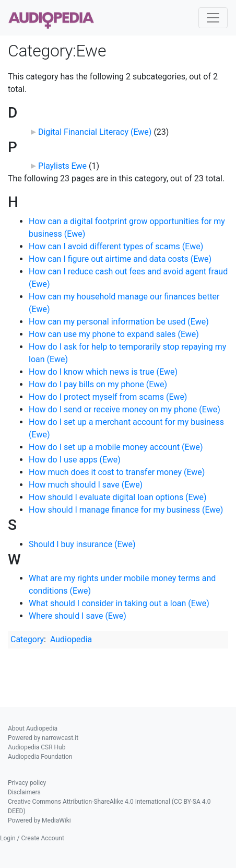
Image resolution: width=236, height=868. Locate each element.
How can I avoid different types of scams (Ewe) (116, 246)
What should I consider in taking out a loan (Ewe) (119, 603)
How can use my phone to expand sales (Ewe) (114, 334)
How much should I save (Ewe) (86, 485)
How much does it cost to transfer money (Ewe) (117, 472)
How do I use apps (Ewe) (75, 460)
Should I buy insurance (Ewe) (82, 544)
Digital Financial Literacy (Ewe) (95, 132)
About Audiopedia (33, 728)
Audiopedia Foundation (40, 757)
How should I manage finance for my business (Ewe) (126, 510)
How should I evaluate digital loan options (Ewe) (118, 497)
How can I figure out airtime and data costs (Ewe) (120, 259)
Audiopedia (71, 639)
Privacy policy (27, 783)
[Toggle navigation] (213, 18)
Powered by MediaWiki (39, 820)
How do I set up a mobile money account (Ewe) (116, 447)
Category (27, 639)
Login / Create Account (32, 838)
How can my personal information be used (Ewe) (119, 322)
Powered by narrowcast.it (43, 738)
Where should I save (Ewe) (78, 616)
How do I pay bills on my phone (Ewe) (98, 384)
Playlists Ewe (62, 166)
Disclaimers (24, 792)
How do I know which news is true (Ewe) (103, 372)
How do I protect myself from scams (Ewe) (108, 397)
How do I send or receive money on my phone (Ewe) (125, 409)
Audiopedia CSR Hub (37, 747)
